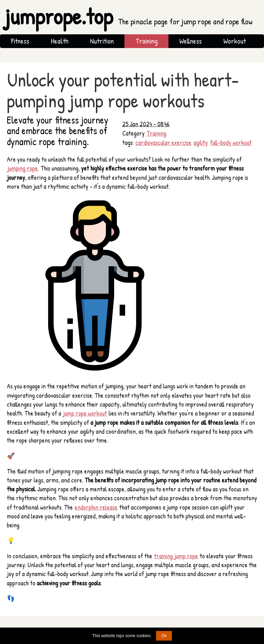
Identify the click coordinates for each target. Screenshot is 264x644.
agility (201, 143)
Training (147, 41)
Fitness (20, 41)
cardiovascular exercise (163, 143)
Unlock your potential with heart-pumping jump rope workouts (123, 90)
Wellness (191, 41)
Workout (235, 41)
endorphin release (96, 507)
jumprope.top (129, 16)
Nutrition (102, 41)
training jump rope (176, 556)
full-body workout (231, 143)
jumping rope (23, 168)
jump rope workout (85, 413)
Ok (164, 636)
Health (60, 41)
